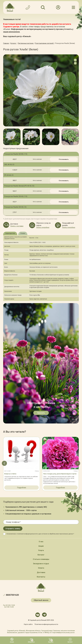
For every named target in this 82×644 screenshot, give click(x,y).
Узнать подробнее (43, 227)
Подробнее (22, 488)
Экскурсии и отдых (41, 564)
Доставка (41, 572)
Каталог (41, 555)
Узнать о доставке (17, 226)
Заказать (41, 413)
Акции (41, 546)
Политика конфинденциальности (46, 624)
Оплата (41, 568)
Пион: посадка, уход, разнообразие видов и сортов (60, 474)
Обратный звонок (41, 600)
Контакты (41, 577)
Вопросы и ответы (10, 474)
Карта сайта (28, 624)
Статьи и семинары (41, 559)
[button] (3, 137)
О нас (41, 542)
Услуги (41, 550)
